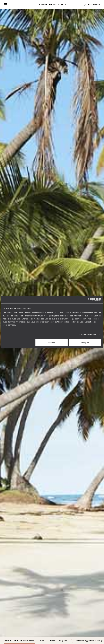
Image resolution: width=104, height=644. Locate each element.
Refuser (52, 342)
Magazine (63, 641)
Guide (53, 641)
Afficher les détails (88, 335)
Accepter (85, 342)
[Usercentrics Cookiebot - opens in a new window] (90, 300)
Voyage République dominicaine (19, 641)
